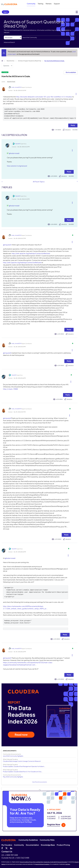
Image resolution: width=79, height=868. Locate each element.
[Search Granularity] (13, 38)
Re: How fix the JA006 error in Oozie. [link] (55, 61)
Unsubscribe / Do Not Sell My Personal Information (56, 862)
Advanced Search (9, 42)
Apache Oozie (11, 82)
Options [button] (6, 66)
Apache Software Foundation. (43, 864)
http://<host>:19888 (10, 389)
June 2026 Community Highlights (13, 756)
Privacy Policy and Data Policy (36, 862)
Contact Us (7, 852)
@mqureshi (7, 245)
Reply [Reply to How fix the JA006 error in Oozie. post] (73, 125)
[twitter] (6, 848)
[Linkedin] (11, 848)
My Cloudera (7, 845)
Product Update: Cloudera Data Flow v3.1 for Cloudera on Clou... (23, 772)
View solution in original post (17, 166)
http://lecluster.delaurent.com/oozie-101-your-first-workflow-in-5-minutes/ (44, 97)
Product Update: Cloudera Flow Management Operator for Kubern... (24, 766)
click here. (68, 864)
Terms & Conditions (25, 862)
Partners (49, 4)
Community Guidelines (28, 840)
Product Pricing (63, 845)
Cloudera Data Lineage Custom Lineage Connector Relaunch (22, 761)
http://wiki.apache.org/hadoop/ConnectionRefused (31, 253)
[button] (75, 94)
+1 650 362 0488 (22, 858)
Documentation (32, 845)
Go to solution (71, 72)
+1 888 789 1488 (11, 855)
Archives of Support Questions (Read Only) (30, 61)
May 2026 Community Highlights (13, 777)
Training (40, 4)
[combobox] (48, 38)
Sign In (6, 12)
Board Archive (11, 61)
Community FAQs (47, 840)
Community (31, 4)
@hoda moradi (14, 153)
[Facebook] (2, 848)
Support (57, 4)
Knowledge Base (48, 845)
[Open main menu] (77, 12)
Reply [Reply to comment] (69, 172)
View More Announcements (39, 782)
